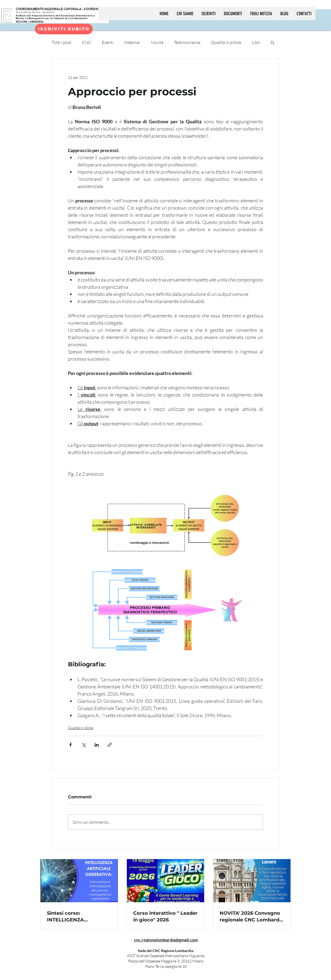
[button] (273, 42)
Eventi (108, 42)
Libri (256, 42)
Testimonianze (187, 42)
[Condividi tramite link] (110, 745)
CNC (87, 42)
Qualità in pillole (226, 42)
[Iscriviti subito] (64, 29)
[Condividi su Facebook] (70, 745)
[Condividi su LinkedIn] (97, 745)
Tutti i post (62, 42)
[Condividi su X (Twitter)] (84, 745)
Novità (157, 42)
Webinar (132, 42)
